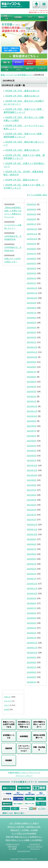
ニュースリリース (24, 851)
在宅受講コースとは (7, 17)
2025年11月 (32, 234)
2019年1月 (32, 638)
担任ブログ (30, 68)
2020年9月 (32, 539)
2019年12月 (32, 584)
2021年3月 (32, 510)
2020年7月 (32, 549)
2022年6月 (32, 436)
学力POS (18, 62)
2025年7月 (32, 254)
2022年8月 (32, 426)
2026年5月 (32, 204)
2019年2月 (32, 633)
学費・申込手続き (39, 748)
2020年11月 (32, 529)
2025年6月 (32, 259)
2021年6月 (32, 495)
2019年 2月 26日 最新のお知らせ (22, 96)
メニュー (44, 6)
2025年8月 (32, 249)
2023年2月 (32, 397)
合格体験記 (18, 17)
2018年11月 (32, 648)
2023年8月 (32, 367)
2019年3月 (32, 628)
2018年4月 (32, 682)
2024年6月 (32, 318)
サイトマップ (34, 773)
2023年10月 (32, 357)
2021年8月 (32, 485)
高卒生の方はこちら (18, 68)
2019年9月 (32, 598)
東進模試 (9, 760)
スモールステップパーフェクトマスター (24, 748)
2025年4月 (32, 268)
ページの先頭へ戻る (38, 195)
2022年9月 (32, 421)
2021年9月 (32, 480)
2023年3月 (32, 392)
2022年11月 (32, 411)
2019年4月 (32, 623)
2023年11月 (32, 352)
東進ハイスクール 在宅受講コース (16, 75)
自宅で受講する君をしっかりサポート (39, 724)
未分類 (6, 710)
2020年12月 (32, 525)
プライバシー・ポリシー (24, 776)
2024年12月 (32, 288)
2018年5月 (32, 677)
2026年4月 (32, 209)
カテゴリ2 (8, 701)
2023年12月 (32, 347)
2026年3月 (32, 214)
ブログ (30, 17)
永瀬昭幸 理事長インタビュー (18, 773)
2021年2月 (32, 515)
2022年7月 (32, 431)
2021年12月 (32, 465)
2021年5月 (32, 500)
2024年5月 (32, 323)
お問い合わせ (12, 847)
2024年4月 (32, 328)
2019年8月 (32, 603)
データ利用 (12, 849)
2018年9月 (32, 657)
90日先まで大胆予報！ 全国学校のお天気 (24, 827)
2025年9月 (32, 244)
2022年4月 (32, 446)
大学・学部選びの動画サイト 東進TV (24, 823)
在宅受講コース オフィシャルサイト (15, 5)
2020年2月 (32, 574)
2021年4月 (32, 505)
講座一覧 (7, 62)
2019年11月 (32, 589)
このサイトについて (12, 844)
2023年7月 (32, 372)
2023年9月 (32, 362)
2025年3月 (32, 273)
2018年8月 (32, 662)
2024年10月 (32, 298)
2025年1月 (32, 283)
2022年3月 (32, 451)
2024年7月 (32, 313)
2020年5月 (32, 559)
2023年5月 (32, 382)
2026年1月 (32, 224)
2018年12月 (32, 643)
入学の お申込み (41, 62)
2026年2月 (32, 219)
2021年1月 (32, 520)
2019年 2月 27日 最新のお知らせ (22, 91)
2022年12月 (32, 406)
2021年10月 (32, 475)
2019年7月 (32, 608)
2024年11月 (32, 293)
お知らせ (7, 697)
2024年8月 (32, 308)
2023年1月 (32, 401)
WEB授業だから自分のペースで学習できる (24, 724)
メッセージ (41, 68)
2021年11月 (32, 470)
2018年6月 (32, 672)
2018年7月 (32, 667)
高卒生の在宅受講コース (39, 736)
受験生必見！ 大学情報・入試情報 (24, 830)
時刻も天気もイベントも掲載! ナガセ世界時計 (24, 840)
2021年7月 (32, 490)
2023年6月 (32, 377)
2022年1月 (32, 460)
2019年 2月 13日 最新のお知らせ (22, 150)
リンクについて (35, 844)
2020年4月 (32, 564)
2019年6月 (32, 613)
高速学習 (9, 748)
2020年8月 (32, 544)
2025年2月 (32, 278)
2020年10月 (32, 534)
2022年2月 (32, 456)
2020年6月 (32, 554)
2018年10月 (32, 653)
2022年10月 (32, 416)
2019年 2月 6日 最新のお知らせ (22, 180)
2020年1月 (32, 579)
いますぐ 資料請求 (30, 62)
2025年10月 (32, 239)
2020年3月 (32, 569)
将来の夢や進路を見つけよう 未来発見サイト (24, 837)
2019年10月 (32, 594)
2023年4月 (32, 387)
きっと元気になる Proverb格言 (24, 833)
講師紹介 (41, 17)
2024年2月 (32, 337)
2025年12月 (32, 229)
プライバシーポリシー (35, 847)
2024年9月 (32, 303)
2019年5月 (32, 618)
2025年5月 (32, 263)
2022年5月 (32, 441)
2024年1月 (32, 342)
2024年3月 (32, 332)
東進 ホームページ (36, 7)
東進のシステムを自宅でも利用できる (9, 724)
